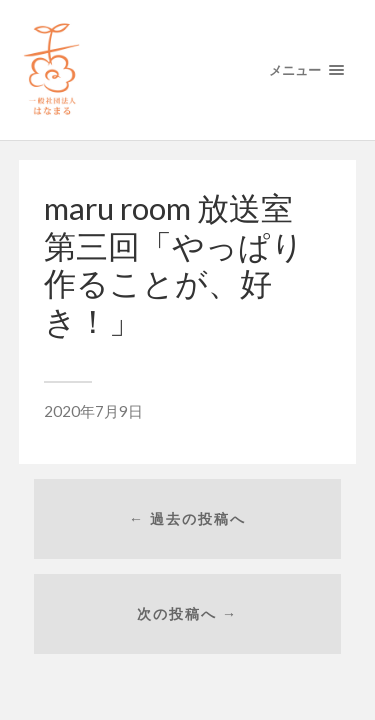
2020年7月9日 (93, 411)
